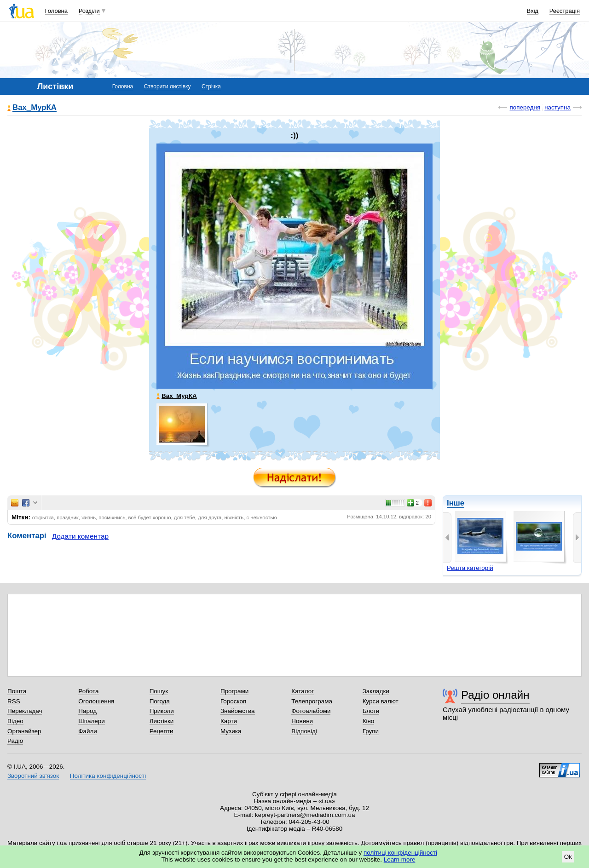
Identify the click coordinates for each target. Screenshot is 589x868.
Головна (56, 11)
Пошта (17, 691)
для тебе (185, 517)
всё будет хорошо (150, 517)
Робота (88, 691)
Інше (456, 503)
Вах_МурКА (35, 108)
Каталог (303, 691)
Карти (229, 721)
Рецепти (162, 731)
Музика (231, 731)
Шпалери (91, 721)
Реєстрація (565, 11)
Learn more (400, 859)
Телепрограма (312, 701)
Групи (371, 731)
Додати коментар (80, 536)
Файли (88, 731)
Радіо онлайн (495, 695)
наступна (557, 107)
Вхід (533, 11)
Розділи (89, 11)
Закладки (376, 691)
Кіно (369, 721)
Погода (160, 701)
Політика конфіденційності (108, 776)
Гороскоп (233, 701)
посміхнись (112, 517)
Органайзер (24, 731)
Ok (568, 857)
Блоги (371, 711)
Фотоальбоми (311, 711)
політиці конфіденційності (400, 853)
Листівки (162, 721)
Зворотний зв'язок (33, 776)
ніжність (234, 517)
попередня (525, 107)
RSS (14, 701)
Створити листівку (167, 86)
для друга (210, 517)
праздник (68, 517)
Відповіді (304, 731)
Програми (234, 691)
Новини (302, 721)
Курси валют (381, 701)
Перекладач (25, 711)
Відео (15, 721)
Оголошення (96, 701)
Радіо (15, 741)
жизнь (89, 517)
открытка (43, 517)
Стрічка (211, 86)
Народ (87, 711)
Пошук (159, 691)
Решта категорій (470, 568)
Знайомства (238, 711)
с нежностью (261, 517)
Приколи (162, 711)
